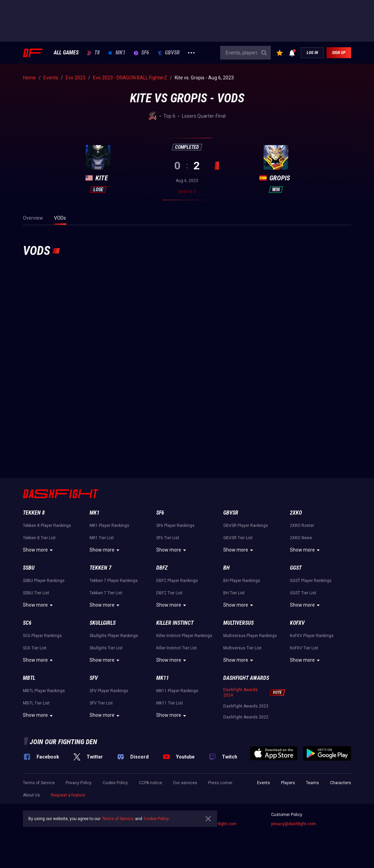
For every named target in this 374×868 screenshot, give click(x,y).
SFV (94, 678)
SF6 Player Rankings (175, 526)
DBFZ (162, 568)
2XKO (296, 513)
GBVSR (169, 53)
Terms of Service (39, 783)
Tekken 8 (34, 513)
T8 (93, 53)
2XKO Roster (302, 526)
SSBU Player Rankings (44, 581)
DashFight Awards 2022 (246, 717)
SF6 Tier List (168, 538)
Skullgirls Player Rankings (114, 636)
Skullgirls (103, 623)
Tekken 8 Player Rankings (47, 526)
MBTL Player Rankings (44, 691)
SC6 (27, 623)
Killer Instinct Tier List (177, 648)
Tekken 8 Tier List (39, 538)
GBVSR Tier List (238, 538)
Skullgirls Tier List (106, 648)
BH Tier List (234, 593)
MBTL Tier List (36, 703)
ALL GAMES (66, 53)
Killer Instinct (175, 623)
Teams (312, 783)
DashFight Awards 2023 (246, 706)
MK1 (117, 53)
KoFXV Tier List (304, 648)
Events (264, 783)
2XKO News (301, 538)
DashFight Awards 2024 (241, 692)
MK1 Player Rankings (109, 526)
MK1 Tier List (102, 538)
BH (226, 568)
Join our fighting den (63, 742)
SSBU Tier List (36, 593)
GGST (296, 568)
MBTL (29, 678)
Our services (185, 783)
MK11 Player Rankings (177, 691)
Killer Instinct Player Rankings (184, 636)
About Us (31, 795)
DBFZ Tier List (169, 593)
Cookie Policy (115, 783)
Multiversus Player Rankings (250, 636)
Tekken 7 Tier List (106, 593)
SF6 (141, 53)
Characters (340, 783)
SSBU (29, 568)
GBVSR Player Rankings (246, 526)
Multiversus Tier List (242, 648)
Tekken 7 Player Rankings (114, 581)
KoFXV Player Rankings (312, 636)
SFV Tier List (101, 703)
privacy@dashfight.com (293, 824)
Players (288, 783)
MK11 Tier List (170, 703)
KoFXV (297, 623)
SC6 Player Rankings (42, 636)
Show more (39, 550)
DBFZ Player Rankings (177, 581)
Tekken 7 (101, 568)
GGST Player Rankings (311, 581)
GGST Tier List (303, 593)
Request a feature (68, 795)
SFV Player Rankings (109, 691)
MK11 (163, 678)
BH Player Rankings (242, 581)
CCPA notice (150, 783)
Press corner (220, 783)
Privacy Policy (79, 783)
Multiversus (238, 623)
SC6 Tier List (35, 648)
